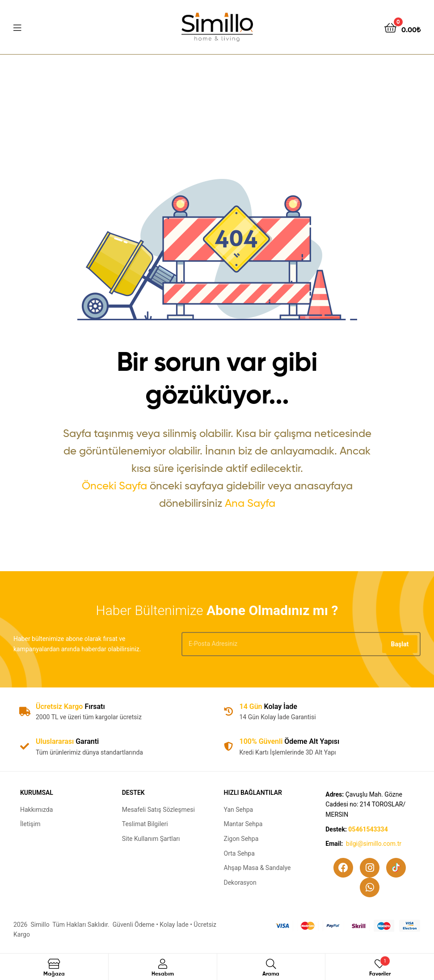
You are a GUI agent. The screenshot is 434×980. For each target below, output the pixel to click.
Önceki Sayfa (114, 486)
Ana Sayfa (250, 503)
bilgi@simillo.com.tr (374, 844)
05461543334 (368, 829)
